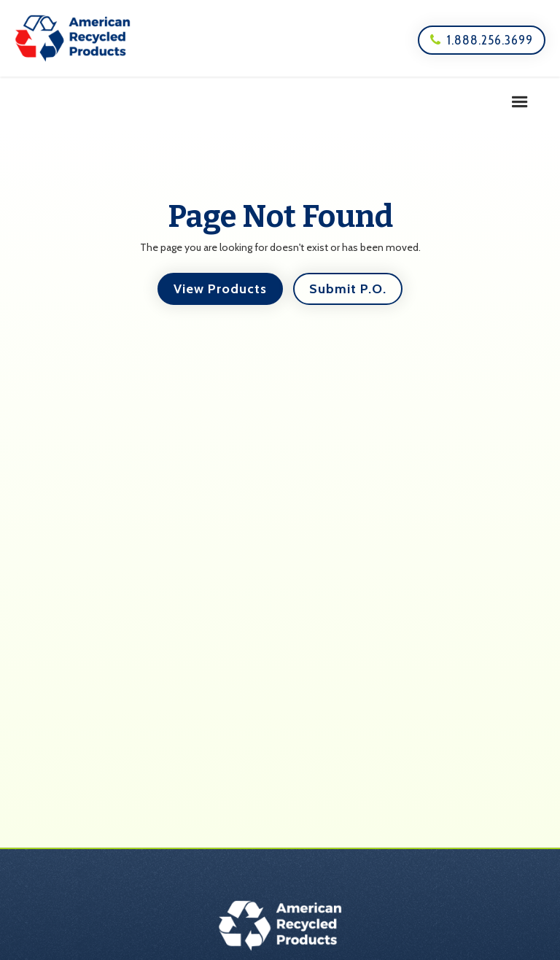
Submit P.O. (348, 289)
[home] (73, 38)
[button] (520, 102)
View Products (220, 289)
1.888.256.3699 (482, 40)
